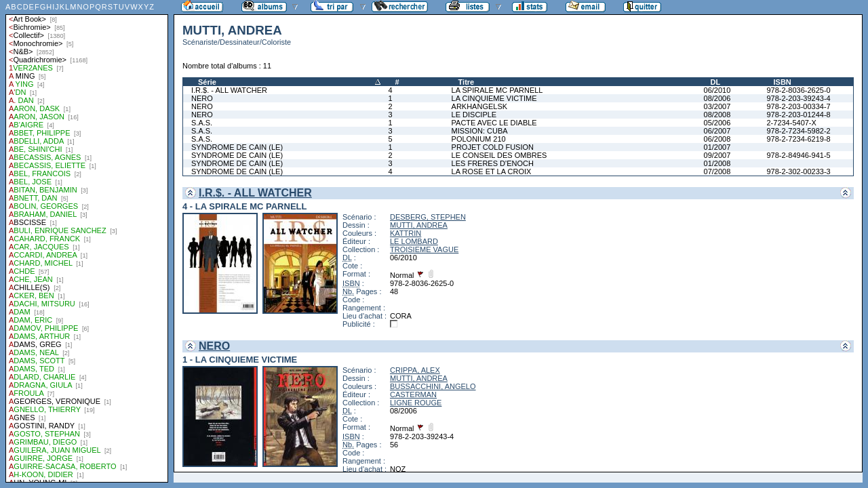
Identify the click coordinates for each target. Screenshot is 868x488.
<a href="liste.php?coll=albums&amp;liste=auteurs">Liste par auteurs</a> (87, 241)
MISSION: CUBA (480, 131)
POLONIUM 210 (479, 139)
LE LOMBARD (414, 241)
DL (716, 82)
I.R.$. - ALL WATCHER (229, 90)
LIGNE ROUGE (416, 403)
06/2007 (717, 131)
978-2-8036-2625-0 (798, 90)
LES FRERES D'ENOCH (493, 163)
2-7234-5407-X (791, 123)
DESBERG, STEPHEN (428, 217)
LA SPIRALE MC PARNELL (497, 90)
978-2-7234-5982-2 (798, 131)
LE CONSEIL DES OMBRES (499, 155)
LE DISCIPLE (474, 115)
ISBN (782, 82)
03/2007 (717, 106)
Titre (467, 82)
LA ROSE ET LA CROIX (492, 171)
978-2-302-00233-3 (798, 171)
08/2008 (717, 115)
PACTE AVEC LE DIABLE (494, 123)
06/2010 (717, 90)
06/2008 (717, 139)
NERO (202, 98)
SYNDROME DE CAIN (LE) (237, 147)
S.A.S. (202, 123)
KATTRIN (406, 233)
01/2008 (717, 163)
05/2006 (717, 123)
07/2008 (717, 171)
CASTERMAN (413, 394)
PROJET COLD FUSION (493, 147)
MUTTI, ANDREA (419, 225)
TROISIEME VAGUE (424, 249)
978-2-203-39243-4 (798, 98)
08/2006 (717, 98)
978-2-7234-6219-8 (798, 139)
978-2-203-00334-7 (798, 106)
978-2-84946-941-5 (798, 155)
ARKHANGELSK (480, 106)
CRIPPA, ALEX (415, 370)
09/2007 (717, 155)
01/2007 (717, 147)
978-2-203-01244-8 (798, 115)
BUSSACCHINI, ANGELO (433, 386)
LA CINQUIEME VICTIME (494, 98)
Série (207, 82)
